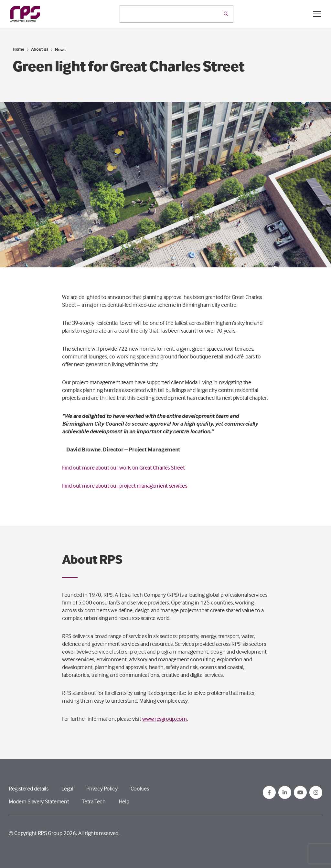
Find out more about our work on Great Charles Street (123, 467)
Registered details (29, 788)
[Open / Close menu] (317, 14)
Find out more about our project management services (125, 486)
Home (18, 49)
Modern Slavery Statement (39, 801)
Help (124, 801)
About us (40, 49)
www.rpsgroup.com (164, 719)
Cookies (140, 788)
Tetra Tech (94, 801)
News (60, 49)
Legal (67, 788)
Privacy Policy (102, 788)
